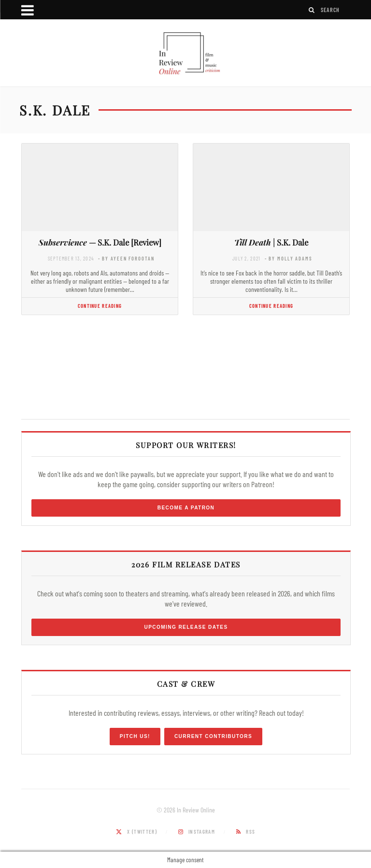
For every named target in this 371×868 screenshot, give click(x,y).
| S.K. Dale (271, 242)
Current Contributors (213, 736)
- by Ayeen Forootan (126, 258)
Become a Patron (186, 508)
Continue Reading (100, 306)
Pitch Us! (135, 736)
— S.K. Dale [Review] (100, 242)
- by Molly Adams (289, 258)
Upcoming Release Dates (186, 627)
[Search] (312, 10)
